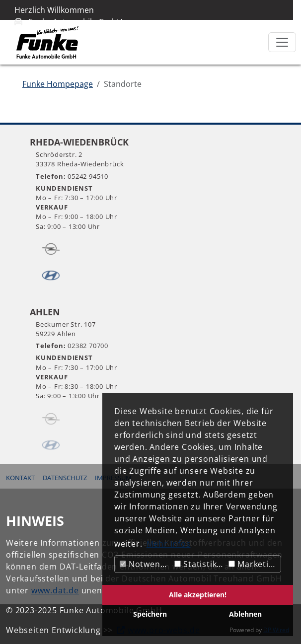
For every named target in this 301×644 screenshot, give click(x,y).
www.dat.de (55, 590)
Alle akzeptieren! (198, 595)
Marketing (254, 564)
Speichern (150, 614)
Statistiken (200, 564)
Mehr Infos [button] (169, 544)
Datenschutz (65, 478)
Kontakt (20, 478)
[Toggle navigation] (282, 42)
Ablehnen (245, 614)
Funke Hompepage (58, 84)
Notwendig (146, 564)
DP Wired (276, 630)
